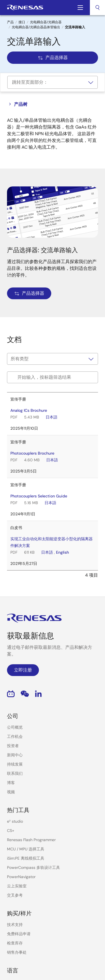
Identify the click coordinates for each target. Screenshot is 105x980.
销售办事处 (17, 952)
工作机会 (15, 736)
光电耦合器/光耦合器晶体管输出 (36, 27)
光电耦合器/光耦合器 (46, 22)
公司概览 (15, 727)
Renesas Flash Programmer (31, 840)
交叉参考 (15, 895)
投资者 (13, 746)
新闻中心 (15, 755)
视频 (11, 792)
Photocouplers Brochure (32, 453)
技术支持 (15, 925)
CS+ (11, 831)
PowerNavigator (21, 877)
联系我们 (15, 773)
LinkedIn (38, 694)
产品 (10, 22)
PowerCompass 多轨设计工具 (33, 867)
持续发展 (15, 764)
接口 (22, 22)
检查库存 (15, 943)
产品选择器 (53, 58)
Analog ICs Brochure (29, 410)
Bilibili (11, 694)
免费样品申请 (19, 934)
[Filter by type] (53, 359)
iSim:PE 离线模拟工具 (26, 858)
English (62, 552)
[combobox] (97, 8)
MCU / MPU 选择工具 (26, 849)
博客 (11, 783)
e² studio (15, 821)
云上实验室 (17, 886)
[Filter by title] (53, 377)
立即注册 (23, 670)
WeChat (25, 694)
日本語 (52, 417)
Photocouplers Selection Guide (39, 496)
